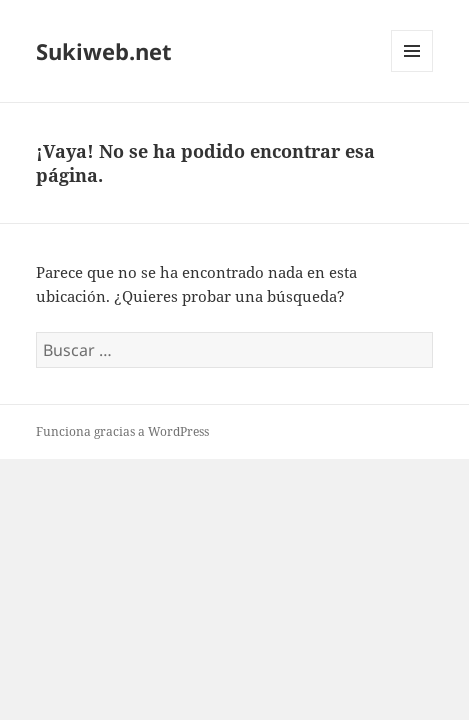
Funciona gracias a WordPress (122, 431)
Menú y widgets (412, 71)
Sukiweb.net (104, 51)
